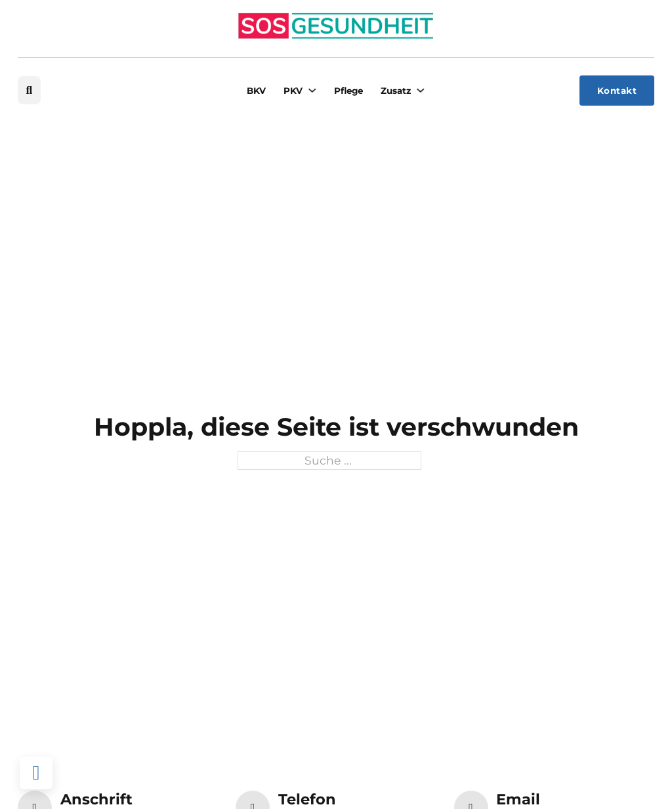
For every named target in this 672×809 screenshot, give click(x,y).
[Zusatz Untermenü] (420, 90)
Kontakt (617, 91)
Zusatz (396, 91)
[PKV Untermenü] (312, 90)
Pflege (348, 91)
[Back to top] (36, 773)
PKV (293, 91)
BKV (256, 91)
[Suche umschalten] (29, 90)
